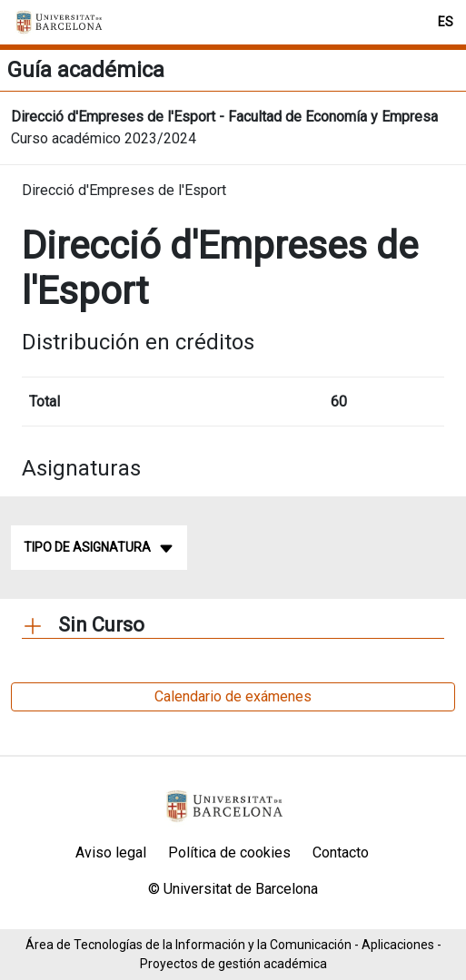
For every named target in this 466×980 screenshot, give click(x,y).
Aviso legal (111, 853)
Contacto (341, 853)
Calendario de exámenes (233, 696)
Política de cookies (229, 853)
